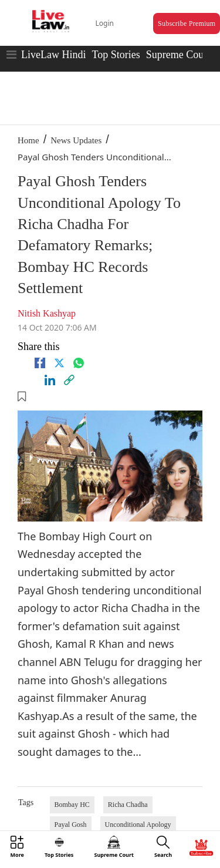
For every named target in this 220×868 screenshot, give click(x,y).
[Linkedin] (50, 380)
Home (28, 140)
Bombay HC (72, 805)
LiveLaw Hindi (53, 55)
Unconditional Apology (138, 825)
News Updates (76, 140)
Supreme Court (178, 55)
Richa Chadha (128, 805)
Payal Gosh (71, 825)
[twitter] (59, 363)
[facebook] (40, 363)
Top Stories (116, 55)
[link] (69, 380)
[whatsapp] (79, 363)
